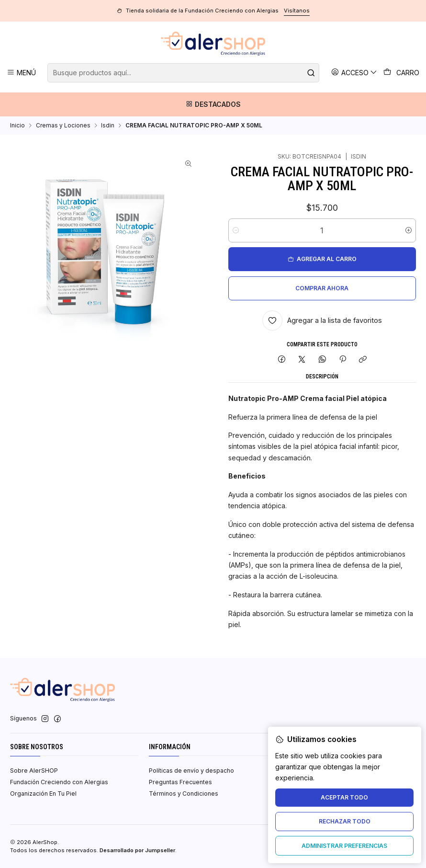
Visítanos (297, 11)
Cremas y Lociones (63, 126)
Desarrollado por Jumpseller (137, 850)
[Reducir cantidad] (236, 230)
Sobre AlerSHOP (34, 771)
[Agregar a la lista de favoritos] (322, 320)
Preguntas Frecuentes (180, 782)
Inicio (17, 126)
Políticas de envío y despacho (191, 771)
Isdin (108, 126)
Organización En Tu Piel (43, 794)
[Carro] (402, 73)
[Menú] (22, 73)
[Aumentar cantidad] (409, 230)
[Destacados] (213, 104)
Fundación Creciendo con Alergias (59, 782)
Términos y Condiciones (184, 794)
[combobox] (183, 73)
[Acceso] (354, 73)
